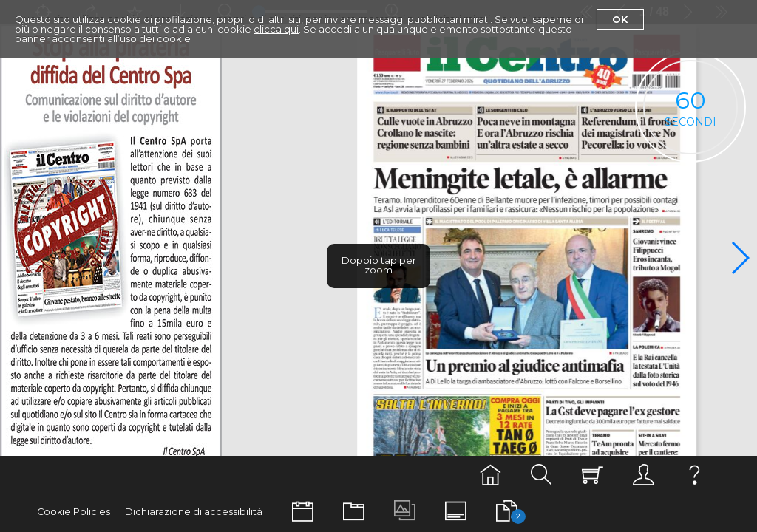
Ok (620, 19)
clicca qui (276, 29)
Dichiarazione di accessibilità (194, 512)
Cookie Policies (74, 512)
